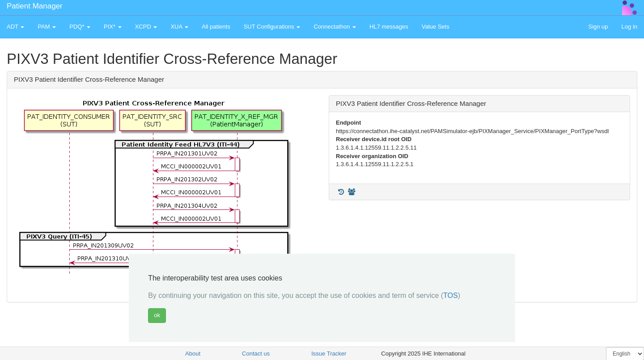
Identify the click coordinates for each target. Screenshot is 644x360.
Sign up (598, 27)
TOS (451, 295)
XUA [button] (179, 27)
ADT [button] (15, 27)
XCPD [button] (146, 27)
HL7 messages (389, 27)
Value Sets (436, 27)
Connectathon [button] (335, 27)
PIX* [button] (113, 27)
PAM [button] (47, 27)
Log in (629, 27)
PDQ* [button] (80, 27)
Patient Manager (35, 6)
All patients (216, 27)
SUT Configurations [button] (272, 27)
